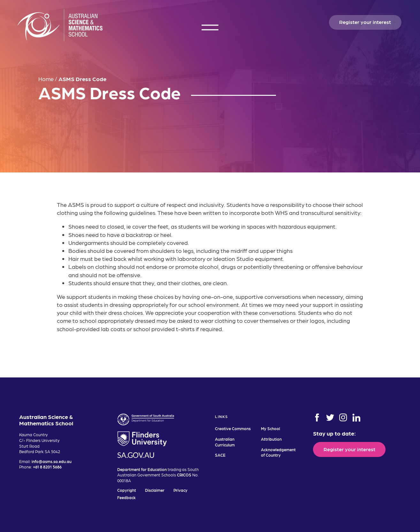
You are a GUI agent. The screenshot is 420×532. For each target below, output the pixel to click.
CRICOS (184, 475)
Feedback (126, 497)
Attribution (271, 439)
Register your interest (365, 22)
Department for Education (142, 469)
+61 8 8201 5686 (47, 467)
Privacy (180, 490)
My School (271, 428)
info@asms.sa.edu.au (52, 461)
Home (46, 79)
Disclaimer (155, 490)
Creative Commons (233, 428)
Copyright (127, 490)
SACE (220, 455)
